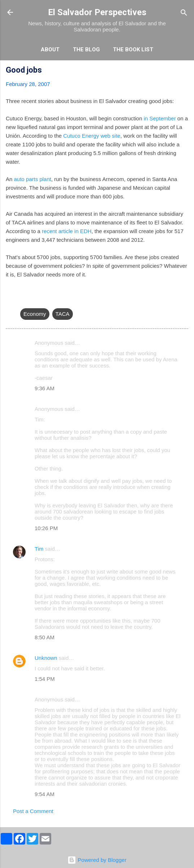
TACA (63, 314)
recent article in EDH (67, 231)
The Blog (86, 50)
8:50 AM (45, 637)
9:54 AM (45, 794)
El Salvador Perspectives (97, 12)
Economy (35, 314)
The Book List (133, 50)
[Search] (184, 13)
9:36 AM (45, 388)
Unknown (46, 658)
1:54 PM (45, 679)
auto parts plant (33, 179)
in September (160, 118)
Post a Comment (33, 811)
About (50, 50)
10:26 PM (46, 528)
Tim (39, 549)
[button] (184, 71)
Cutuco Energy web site (92, 136)
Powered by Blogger (97, 860)
